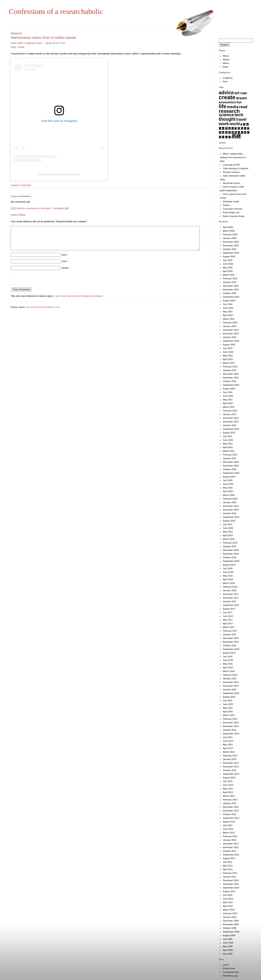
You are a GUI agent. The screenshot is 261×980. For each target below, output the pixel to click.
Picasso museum (231, 172)
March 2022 (229, 407)
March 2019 (229, 539)
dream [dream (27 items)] (242, 98)
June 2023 (228, 352)
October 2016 (230, 645)
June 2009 (228, 943)
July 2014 (227, 737)
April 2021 (228, 447)
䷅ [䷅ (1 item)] (241, 124)
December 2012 (231, 807)
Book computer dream (234, 216)
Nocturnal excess (231, 183)
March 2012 (229, 833)
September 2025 (231, 253)
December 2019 (231, 506)
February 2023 (230, 367)
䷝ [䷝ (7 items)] (223, 137)
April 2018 (228, 579)
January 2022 (230, 414)
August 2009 (229, 935)
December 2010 (231, 880)
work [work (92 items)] (224, 124)
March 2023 (229, 363)
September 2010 (231, 888)
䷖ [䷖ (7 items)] (233, 132)
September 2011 (231, 855)
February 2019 (230, 543)
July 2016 (227, 656)
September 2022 (231, 385)
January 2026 (230, 238)
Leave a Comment (21, 185)
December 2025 (231, 242)
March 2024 (229, 319)
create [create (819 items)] (227, 97)
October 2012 (230, 814)
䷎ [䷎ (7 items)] (239, 128)
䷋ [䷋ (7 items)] (229, 128)
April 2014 (228, 748)
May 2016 (228, 664)
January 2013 (230, 803)
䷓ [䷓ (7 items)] (223, 132)
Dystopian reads (231, 201)
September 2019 (231, 517)
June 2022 (228, 396)
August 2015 (229, 697)
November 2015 (231, 686)
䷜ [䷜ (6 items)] (220, 137)
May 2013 (228, 789)
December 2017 (231, 594)
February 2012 (230, 836)
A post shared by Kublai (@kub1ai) (59, 174)
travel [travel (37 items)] (241, 119)
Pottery (226, 205)
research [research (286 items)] (229, 111)
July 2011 (227, 862)
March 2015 (229, 715)
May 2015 (228, 708)
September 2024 (231, 297)
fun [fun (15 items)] (239, 102)
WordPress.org (230, 976)
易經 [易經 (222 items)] (236, 136)
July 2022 (227, 392)
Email (65, 266)
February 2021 (230, 455)
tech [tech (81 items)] (239, 115)
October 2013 (230, 770)
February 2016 (230, 675)
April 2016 (228, 667)
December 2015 (231, 682)
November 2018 (231, 554)
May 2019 (228, 532)
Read (225, 67)
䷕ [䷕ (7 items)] (229, 132)
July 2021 (227, 436)
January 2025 (230, 282)
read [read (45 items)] (243, 107)
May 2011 (228, 866)
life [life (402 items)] (222, 106)
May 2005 (228, 954)
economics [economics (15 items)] (227, 102)
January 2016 (230, 679)
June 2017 (228, 616)
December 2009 (231, 921)
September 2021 (231, 429)
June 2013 (228, 785)
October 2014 (230, 730)
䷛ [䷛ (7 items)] (248, 132)
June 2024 (228, 308)
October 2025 (230, 249)
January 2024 (230, 326)
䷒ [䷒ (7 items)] (220, 132)
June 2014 (228, 741)
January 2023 (230, 370)
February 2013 (230, 800)
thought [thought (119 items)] (227, 119)
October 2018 (230, 557)
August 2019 (229, 521)
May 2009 (228, 946)
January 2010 (230, 917)
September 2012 (231, 818)
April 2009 (228, 950)
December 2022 (231, 374)
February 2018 (230, 587)
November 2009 (231, 924)
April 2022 (228, 403)
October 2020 (230, 469)
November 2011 (231, 847)
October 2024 (230, 293)
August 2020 (229, 477)
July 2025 (227, 260)
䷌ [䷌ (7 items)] (233, 128)
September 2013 (231, 774)
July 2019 (227, 524)
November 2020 (231, 466)
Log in (226, 965)
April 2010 (228, 906)
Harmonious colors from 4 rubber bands (43, 38)
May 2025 (228, 268)
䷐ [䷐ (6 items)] (245, 128)
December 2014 (231, 723)
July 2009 (227, 939)
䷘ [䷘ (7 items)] (239, 132)
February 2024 (230, 323)
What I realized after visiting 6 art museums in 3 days (233, 157)
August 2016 (229, 653)
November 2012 (231, 811)
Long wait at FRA (231, 165)
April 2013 (228, 792)
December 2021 (231, 418)
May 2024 (228, 312)
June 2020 (228, 484)
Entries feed (229, 968)
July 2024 (227, 304)
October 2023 (230, 337)
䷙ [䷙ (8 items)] (242, 132)
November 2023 (231, 334)
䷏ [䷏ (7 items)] (242, 128)
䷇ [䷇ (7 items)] (247, 124)
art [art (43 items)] (237, 93)
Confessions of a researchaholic (56, 11)
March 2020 (229, 495)
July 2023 (227, 348)
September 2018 (231, 561)
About (226, 56)
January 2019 (230, 546)
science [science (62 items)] (226, 115)
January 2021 (230, 458)
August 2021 (229, 433)
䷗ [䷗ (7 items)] (236, 132)
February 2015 (230, 719)
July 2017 (227, 612)
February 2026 (230, 234)
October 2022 (230, 381)
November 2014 (231, 726)
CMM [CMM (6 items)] (243, 93)
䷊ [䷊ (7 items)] (226, 128)
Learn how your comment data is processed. (79, 301)
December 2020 (231, 462)
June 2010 (228, 899)
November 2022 (231, 378)
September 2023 (231, 341)
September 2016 (231, 649)
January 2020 (230, 502)
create (21, 47)
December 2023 (231, 330)
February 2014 (230, 756)
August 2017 (229, 609)
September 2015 (231, 693)
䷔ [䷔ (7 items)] (226, 132)
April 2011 (228, 869)
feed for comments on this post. (31, 208)
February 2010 (230, 913)
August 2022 (229, 389)
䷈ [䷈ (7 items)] (220, 128)
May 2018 (228, 576)
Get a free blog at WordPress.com (43, 312)
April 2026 (228, 227)
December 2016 (231, 638)
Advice (226, 59)
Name (65, 259)
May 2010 (228, 902)
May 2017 (228, 620)
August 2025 (229, 256)
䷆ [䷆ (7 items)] (244, 124)
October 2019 (230, 513)
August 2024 (229, 301)
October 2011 (230, 851)
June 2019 (228, 528)
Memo (226, 63)
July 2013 (227, 781)
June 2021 (228, 440)
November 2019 (231, 510)
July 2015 (227, 701)
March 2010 (229, 910)
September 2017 (231, 605)
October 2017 (230, 601)
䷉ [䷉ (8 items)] (223, 128)
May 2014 (228, 745)
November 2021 (231, 422)
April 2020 (228, 491)
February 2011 (230, 873)
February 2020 (230, 499)
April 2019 (228, 535)
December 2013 (231, 763)
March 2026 (229, 231)
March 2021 (229, 451)
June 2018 (228, 572)
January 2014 (230, 759)
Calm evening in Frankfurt (235, 168)
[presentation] (40, 284)
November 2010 (231, 884)
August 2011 (229, 858)
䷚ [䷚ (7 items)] (245, 132)
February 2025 (230, 279)
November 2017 (231, 598)
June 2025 (228, 264)
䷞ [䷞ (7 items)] (226, 137)
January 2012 (230, 840)
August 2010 (229, 891)
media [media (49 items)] (233, 107)
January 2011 (230, 877)
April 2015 (228, 712)
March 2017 (229, 627)
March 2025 (229, 275)
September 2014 (231, 734)
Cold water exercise (233, 209)
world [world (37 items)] (235, 124)
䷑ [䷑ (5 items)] (248, 128)
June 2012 (228, 829)
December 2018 (231, 550)
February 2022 (230, 411)
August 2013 (229, 778)
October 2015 (230, 690)
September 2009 (231, 932)
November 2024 (231, 290)
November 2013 (231, 767)
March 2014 (229, 752)
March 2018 (229, 583)
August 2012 (229, 822)
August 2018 (229, 565)
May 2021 (228, 444)
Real (39, 43)
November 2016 (231, 642)
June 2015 (228, 704)
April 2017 (228, 623)
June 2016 (228, 660)
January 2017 (230, 634)
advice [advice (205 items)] (226, 93)
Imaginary (30, 43)
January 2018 (230, 590)
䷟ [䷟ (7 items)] (229, 137)
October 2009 (230, 928)
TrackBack (60, 208)
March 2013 (229, 796)
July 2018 (227, 568)
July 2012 (227, 825)
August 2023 (229, 345)
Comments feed (231, 972)
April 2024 (228, 315)
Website (65, 273)
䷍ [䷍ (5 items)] (236, 128)
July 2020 (227, 480)
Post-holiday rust (231, 212)
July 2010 (227, 895)
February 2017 (230, 631)
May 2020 (228, 488)
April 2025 (228, 271)
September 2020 (231, 473)
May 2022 (228, 400)
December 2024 (231, 286)
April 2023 (228, 359)
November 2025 (231, 245)
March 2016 (229, 671)
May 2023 (228, 356)
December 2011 (231, 844)
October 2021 (230, 425)
